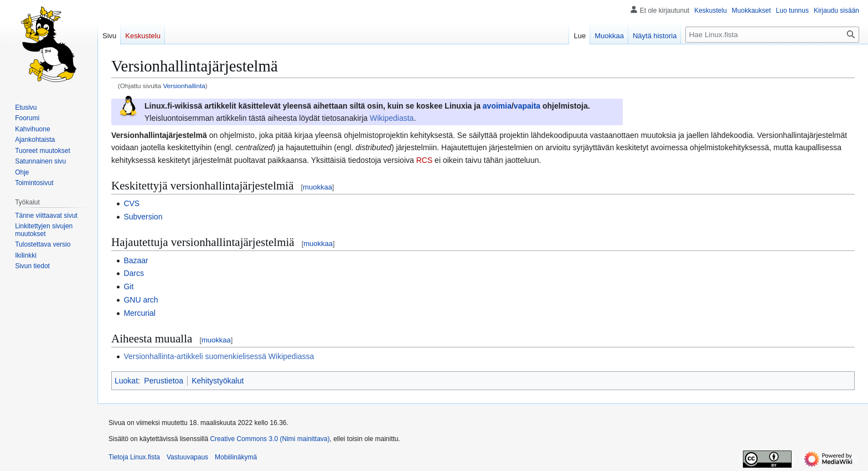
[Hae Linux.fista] (772, 35)
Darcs (134, 273)
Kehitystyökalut (218, 381)
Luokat (126, 381)
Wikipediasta (392, 118)
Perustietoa (164, 381)
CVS (131, 203)
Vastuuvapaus (187, 457)
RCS (425, 160)
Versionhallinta (184, 86)
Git (128, 286)
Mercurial (139, 313)
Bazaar (136, 260)
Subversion (143, 217)
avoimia (497, 106)
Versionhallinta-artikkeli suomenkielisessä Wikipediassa (219, 356)
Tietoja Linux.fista (134, 457)
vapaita (527, 106)
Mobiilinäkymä (236, 457)
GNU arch (141, 300)
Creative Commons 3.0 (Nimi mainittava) (270, 439)
